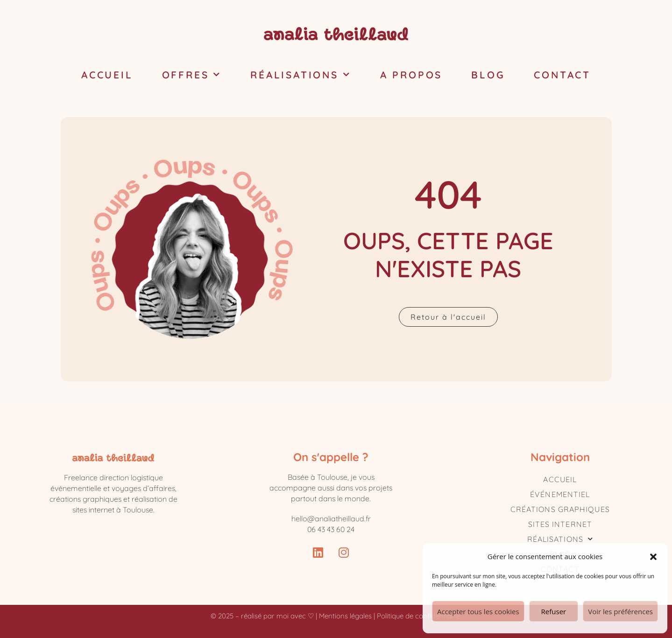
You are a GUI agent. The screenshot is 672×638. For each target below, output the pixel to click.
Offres (192, 75)
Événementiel (560, 494)
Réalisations (301, 75)
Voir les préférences (620, 611)
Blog (488, 75)
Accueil (107, 75)
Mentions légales (345, 616)
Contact (562, 75)
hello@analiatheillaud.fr (331, 519)
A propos (411, 75)
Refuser (554, 611)
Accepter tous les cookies (478, 611)
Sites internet (560, 524)
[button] (653, 557)
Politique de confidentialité (419, 616)
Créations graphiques (560, 509)
